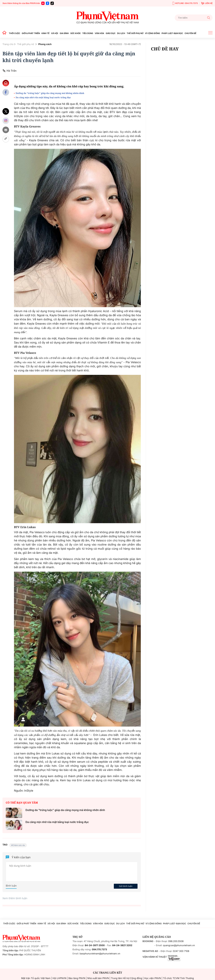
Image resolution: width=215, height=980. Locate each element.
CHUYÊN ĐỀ (190, 33)
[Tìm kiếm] (194, 18)
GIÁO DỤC (111, 33)
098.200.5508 (176, 941)
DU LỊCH (121, 33)
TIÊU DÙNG (88, 33)
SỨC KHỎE (76, 33)
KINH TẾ (45, 33)
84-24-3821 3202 (122, 945)
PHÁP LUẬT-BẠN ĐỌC (172, 33)
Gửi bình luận (126, 886)
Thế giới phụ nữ (26, 44)
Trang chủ (8, 44)
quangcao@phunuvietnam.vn (179, 945)
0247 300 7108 (181, 951)
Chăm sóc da (19, 845)
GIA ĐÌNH (64, 33)
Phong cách (45, 44)
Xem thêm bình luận (15, 898)
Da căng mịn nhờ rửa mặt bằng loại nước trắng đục (43, 97)
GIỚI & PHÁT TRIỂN (31, 33)
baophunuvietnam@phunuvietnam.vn (100, 954)
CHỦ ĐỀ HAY (165, 49)
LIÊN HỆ (207, 3)
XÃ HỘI (55, 33)
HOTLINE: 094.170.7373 (185, 3)
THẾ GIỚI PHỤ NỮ (135, 33)
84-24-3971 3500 (95, 945)
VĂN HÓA (99, 33)
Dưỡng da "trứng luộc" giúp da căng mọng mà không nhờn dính (50, 93)
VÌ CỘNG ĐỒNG (153, 33)
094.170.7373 (99, 950)
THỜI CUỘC (14, 33)
